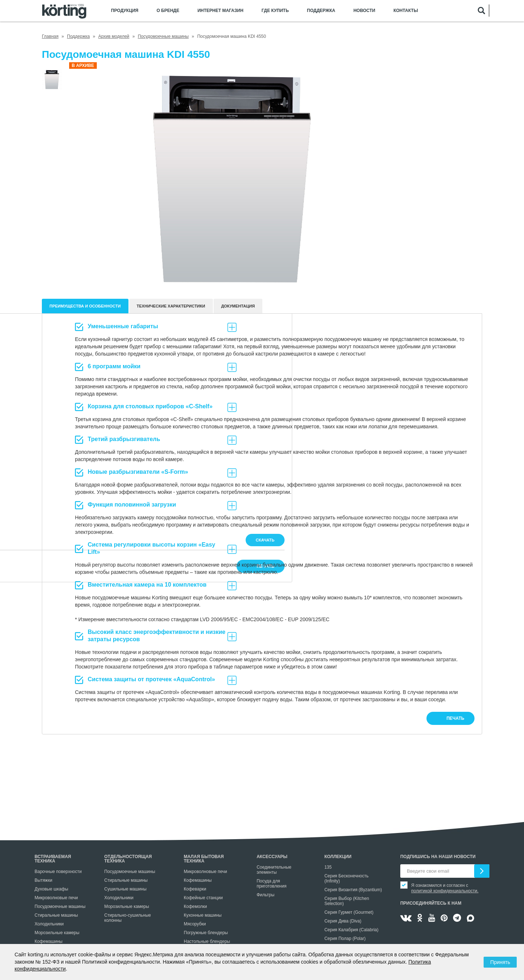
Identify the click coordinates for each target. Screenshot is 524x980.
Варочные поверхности (58, 872)
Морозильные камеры (57, 933)
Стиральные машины (56, 915)
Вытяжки (43, 880)
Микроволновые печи (56, 898)
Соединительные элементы (274, 870)
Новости (364, 11)
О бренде (168, 11)
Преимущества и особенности (85, 306)
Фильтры (265, 895)
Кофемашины (49, 941)
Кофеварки (195, 889)
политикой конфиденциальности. (445, 891)
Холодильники (49, 924)
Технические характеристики (171, 306)
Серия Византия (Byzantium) (353, 890)
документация (238, 306)
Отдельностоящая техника (128, 859)
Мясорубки (195, 924)
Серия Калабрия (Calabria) (351, 930)
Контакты (406, 11)
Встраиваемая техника (53, 859)
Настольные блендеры (207, 941)
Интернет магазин (221, 11)
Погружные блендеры (206, 933)
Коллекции (338, 857)
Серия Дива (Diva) (343, 921)
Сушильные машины (126, 889)
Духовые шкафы (51, 889)
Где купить (275, 11)
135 (328, 867)
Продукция (125, 11)
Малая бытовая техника (204, 859)
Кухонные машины (203, 915)
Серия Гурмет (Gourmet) (349, 912)
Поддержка (321, 11)
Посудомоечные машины (60, 906)
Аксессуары (272, 857)
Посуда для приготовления (271, 884)
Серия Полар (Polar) (345, 939)
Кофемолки (195, 906)
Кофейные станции (203, 898)
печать (455, 718)
